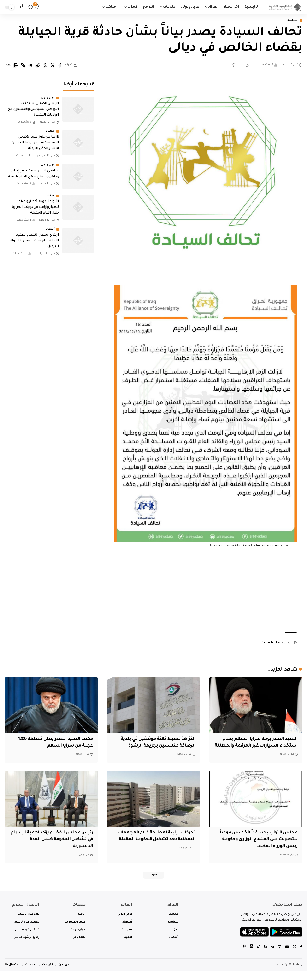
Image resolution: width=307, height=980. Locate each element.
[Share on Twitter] (53, 66)
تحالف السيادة (271, 643)
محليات (50, 128)
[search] (30, 7)
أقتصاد (50, 226)
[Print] (16, 66)
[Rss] (265, 956)
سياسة (292, 21)
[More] (8, 66)
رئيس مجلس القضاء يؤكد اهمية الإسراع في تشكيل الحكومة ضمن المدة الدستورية (57, 847)
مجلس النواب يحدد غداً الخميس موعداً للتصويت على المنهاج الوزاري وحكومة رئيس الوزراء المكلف (257, 847)
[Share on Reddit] (38, 66)
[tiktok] (258, 956)
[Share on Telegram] (30, 66)
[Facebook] (301, 956)
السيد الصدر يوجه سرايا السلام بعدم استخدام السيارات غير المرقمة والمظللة (258, 746)
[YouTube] (287, 956)
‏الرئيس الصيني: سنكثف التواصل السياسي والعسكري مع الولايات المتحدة (34, 106)
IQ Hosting (295, 973)
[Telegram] (272, 956)
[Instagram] (279, 956)
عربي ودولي (48, 95)
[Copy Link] (23, 66)
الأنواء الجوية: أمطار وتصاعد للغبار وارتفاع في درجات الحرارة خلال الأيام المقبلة (35, 204)
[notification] (37, 7)
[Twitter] (294, 956)
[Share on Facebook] (60, 66)
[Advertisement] (206, 590)
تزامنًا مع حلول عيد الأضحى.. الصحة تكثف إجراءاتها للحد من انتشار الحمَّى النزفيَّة (35, 140)
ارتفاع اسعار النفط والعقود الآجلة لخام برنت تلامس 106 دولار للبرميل (34, 238)
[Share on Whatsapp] (45, 66)
